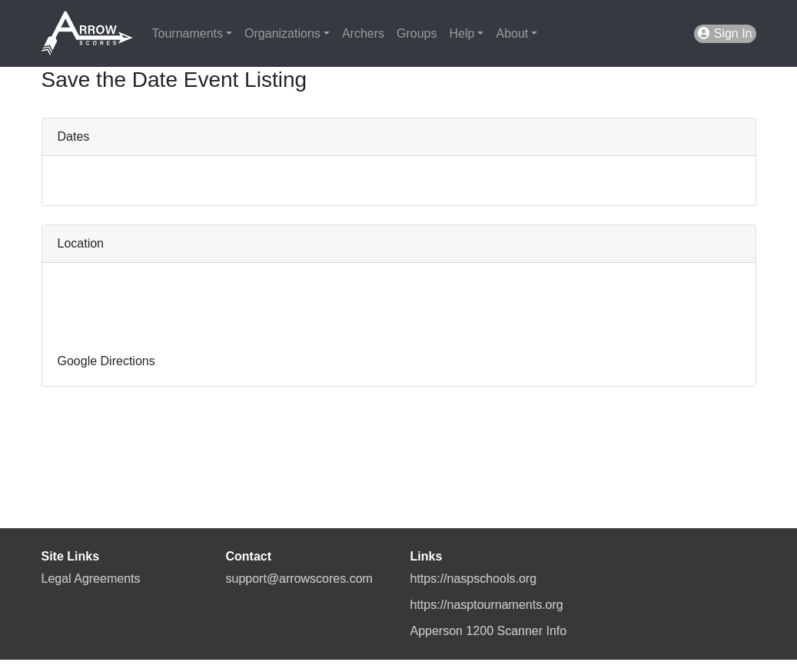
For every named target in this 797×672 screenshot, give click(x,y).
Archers (363, 33)
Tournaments (188, 33)
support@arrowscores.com (299, 579)
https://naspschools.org (474, 579)
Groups (417, 33)
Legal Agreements (91, 579)
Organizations (282, 33)
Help (462, 33)
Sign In (725, 33)
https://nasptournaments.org (487, 605)
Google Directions (106, 361)
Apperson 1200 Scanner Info (489, 631)
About (512, 33)
